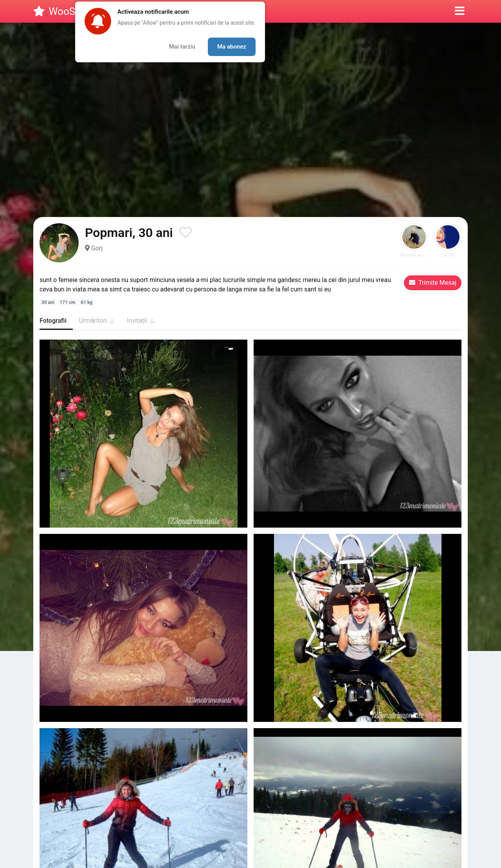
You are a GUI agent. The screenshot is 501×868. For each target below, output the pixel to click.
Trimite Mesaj (433, 283)
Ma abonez (232, 47)
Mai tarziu (182, 47)
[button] (460, 11)
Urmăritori (97, 321)
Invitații (141, 321)
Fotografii (53, 321)
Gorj (97, 248)
